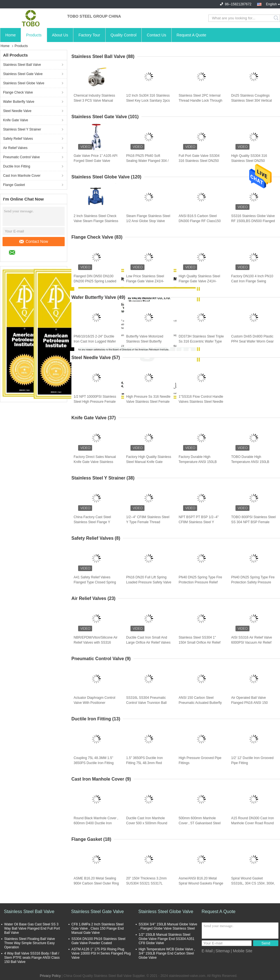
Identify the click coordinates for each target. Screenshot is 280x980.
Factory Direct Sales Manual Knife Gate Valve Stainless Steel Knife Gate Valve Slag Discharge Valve (95, 462)
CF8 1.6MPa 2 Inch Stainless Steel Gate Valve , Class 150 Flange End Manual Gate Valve (98, 928)
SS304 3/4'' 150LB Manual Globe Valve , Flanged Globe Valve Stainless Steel (168, 926)
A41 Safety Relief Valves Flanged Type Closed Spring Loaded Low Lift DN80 (95, 582)
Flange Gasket (14, 185)
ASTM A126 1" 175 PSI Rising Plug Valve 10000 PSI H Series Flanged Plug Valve (101, 953)
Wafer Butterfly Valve (19, 102)
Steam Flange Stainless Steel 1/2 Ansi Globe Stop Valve (148, 218)
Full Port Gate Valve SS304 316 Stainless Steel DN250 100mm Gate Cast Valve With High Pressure (201, 161)
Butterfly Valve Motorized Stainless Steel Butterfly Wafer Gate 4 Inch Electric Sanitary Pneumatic (146, 342)
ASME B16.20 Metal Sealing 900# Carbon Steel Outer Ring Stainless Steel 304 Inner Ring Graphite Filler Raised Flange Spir (96, 884)
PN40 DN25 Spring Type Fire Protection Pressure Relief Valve (200, 582)
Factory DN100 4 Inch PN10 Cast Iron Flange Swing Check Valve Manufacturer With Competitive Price (252, 281)
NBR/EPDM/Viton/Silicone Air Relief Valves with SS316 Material (96, 643)
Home (11, 35)
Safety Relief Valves (18, 139)
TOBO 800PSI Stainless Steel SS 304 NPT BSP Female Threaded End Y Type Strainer (254, 522)
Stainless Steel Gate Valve (23, 74)
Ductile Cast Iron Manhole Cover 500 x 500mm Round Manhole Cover (147, 823)
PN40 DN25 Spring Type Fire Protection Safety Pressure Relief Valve (253, 582)
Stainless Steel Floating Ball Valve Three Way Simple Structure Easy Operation (30, 943)
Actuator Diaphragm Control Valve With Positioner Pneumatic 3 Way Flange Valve (95, 703)
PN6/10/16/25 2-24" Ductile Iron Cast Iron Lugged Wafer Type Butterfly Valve (95, 341)
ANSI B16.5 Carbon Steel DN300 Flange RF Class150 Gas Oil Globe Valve (200, 221)
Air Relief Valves (15, 148)
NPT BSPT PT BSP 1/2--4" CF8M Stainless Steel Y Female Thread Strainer (199, 522)
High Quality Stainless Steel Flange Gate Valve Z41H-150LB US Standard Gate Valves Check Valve (199, 281)
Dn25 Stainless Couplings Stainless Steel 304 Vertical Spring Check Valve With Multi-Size (252, 101)
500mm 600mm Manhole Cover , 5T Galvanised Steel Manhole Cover (200, 823)
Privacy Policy (50, 976)
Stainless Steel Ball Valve (22, 65)
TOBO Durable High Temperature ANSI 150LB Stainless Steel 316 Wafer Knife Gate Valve (251, 462)
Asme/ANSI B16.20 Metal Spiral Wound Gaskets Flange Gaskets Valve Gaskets (201, 883)
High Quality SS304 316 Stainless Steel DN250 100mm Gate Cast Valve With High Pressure (253, 161)
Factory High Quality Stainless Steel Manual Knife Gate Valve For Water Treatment (149, 462)
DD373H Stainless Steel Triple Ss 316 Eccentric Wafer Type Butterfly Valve (201, 341)
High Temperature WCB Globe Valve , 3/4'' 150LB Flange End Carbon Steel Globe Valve (167, 953)
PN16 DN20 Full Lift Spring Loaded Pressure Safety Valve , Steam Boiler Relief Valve (149, 582)
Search (276, 18)
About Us (60, 35)
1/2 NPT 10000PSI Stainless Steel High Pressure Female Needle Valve (95, 402)
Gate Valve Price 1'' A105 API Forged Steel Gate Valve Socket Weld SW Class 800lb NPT (95, 161)
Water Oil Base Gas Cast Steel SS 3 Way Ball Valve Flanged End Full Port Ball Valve (32, 928)
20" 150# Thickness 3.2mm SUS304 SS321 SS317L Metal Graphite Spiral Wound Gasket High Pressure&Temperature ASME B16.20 (149, 884)
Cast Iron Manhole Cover (22, 176)
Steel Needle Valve (17, 111)
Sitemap (222, 951)
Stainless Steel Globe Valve (24, 83)
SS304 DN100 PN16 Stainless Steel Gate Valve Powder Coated (98, 941)
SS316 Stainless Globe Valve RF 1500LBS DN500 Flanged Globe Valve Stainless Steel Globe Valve (253, 221)
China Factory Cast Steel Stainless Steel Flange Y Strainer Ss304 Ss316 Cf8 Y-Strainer (95, 522)
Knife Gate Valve (16, 120)
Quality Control (124, 35)
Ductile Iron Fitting (17, 166)
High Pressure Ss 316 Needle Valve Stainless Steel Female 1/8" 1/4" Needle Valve (148, 402)
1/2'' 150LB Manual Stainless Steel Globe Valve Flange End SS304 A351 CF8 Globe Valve (166, 939)
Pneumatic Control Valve (21, 157)
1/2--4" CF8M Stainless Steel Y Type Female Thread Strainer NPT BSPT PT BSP (148, 522)
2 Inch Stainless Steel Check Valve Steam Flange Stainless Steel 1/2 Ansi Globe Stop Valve (96, 221)
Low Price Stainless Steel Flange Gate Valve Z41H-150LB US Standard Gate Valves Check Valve (145, 281)
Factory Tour (89, 35)
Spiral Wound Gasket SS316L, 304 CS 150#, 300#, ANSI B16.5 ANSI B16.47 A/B (253, 883)
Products (34, 35)
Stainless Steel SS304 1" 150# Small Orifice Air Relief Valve (200, 643)
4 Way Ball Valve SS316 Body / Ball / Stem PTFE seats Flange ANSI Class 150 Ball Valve (32, 958)
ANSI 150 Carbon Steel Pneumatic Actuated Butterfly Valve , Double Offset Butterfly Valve (201, 703)
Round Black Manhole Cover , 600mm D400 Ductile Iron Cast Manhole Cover (96, 823)
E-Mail (207, 951)
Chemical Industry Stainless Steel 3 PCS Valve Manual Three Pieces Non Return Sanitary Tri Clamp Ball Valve (95, 101)
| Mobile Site (242, 951)
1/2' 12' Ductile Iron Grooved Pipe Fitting (252, 760)
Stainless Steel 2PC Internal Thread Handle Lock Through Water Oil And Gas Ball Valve (200, 101)
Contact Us (156, 35)
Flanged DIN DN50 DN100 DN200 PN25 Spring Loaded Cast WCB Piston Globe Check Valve (95, 281)
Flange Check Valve (18, 92)
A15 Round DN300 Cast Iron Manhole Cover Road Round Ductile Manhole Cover (253, 823)
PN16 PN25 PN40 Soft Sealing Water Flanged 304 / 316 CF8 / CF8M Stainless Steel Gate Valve (148, 161)
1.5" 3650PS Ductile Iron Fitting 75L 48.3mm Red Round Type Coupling (145, 763)
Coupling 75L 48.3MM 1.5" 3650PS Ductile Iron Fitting (94, 760)
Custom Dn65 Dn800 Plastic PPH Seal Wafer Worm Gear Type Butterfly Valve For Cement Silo (253, 342)
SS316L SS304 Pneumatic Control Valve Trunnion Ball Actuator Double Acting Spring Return (149, 703)
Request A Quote (192, 35)
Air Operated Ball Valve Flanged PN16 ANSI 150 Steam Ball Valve (250, 703)
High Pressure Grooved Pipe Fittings (200, 760)
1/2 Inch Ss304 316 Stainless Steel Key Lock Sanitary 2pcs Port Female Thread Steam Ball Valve (148, 101)
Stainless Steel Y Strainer (22, 129)
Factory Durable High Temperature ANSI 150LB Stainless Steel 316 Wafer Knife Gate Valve (198, 462)
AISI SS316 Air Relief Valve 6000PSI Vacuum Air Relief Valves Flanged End (252, 643)
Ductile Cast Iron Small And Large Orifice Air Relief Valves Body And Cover (149, 643)
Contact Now (34, 241)
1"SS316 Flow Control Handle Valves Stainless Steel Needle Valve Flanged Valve (201, 402)
